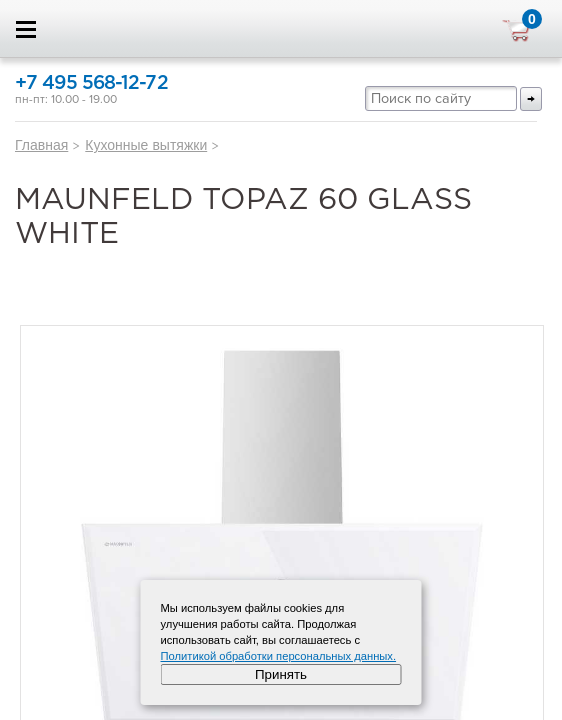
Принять (281, 674)
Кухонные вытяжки (146, 145)
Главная (41, 145)
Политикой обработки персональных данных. (279, 656)
